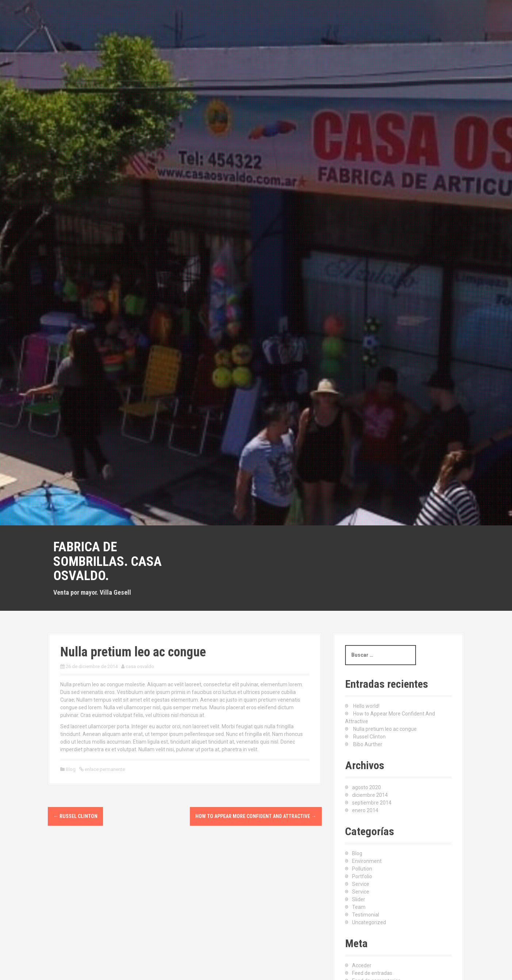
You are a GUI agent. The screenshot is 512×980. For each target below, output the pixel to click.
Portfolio (362, 876)
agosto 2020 (366, 787)
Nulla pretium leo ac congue (385, 729)
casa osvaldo (140, 666)
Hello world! (366, 706)
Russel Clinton (75, 816)
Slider (359, 899)
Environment (367, 861)
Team (359, 907)
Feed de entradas (372, 973)
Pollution (362, 869)
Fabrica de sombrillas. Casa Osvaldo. (108, 561)
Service (361, 884)
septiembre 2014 (372, 803)
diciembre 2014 (370, 795)
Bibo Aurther (368, 744)
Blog (71, 769)
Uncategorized (369, 922)
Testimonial (366, 915)
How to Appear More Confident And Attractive (256, 816)
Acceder (362, 965)
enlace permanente (104, 769)
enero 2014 (365, 810)
